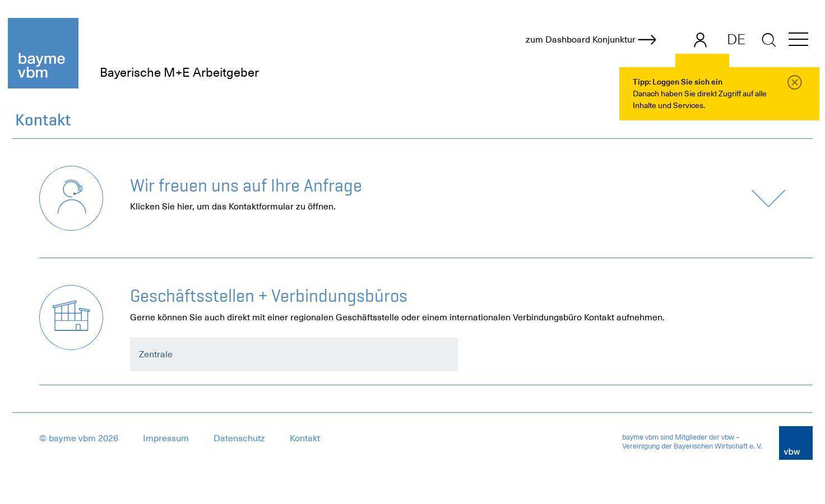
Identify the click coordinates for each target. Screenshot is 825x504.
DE (736, 39)
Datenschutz (239, 438)
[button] (798, 41)
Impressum (166, 438)
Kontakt (305, 438)
